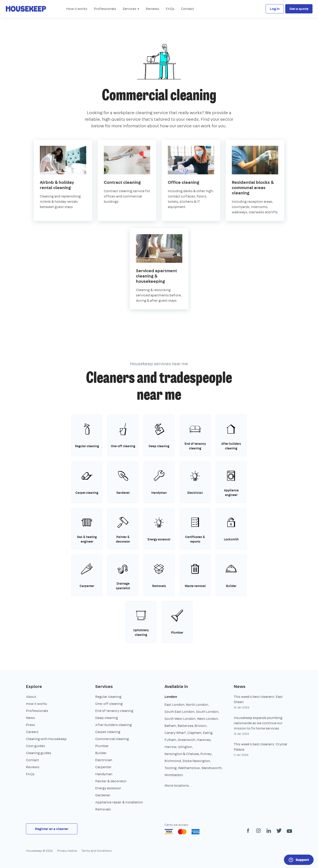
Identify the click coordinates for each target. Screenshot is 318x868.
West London (207, 719)
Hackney (204, 740)
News (30, 718)
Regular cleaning (108, 697)
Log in (275, 9)
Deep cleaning (107, 718)
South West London (180, 719)
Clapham (194, 733)
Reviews (153, 9)
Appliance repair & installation (119, 802)
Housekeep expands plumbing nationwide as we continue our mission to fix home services (258, 723)
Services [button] (131, 9)
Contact (187, 9)
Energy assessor (108, 788)
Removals (103, 809)
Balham (170, 726)
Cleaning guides (39, 753)
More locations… (178, 785)
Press (30, 725)
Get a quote (299, 9)
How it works (77, 9)
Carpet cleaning (108, 732)
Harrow (171, 747)
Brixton (200, 726)
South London (207, 712)
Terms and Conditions (97, 851)
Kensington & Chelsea (182, 754)
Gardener (103, 795)
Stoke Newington (196, 761)
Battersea (185, 726)
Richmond (173, 761)
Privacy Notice (67, 851)
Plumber (102, 746)
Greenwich (186, 740)
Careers (32, 732)
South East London (179, 712)
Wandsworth (212, 768)
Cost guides (36, 746)
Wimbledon (174, 775)
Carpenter (103, 767)
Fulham (170, 740)
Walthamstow (189, 768)
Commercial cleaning (112, 739)
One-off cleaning (109, 704)
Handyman (104, 774)
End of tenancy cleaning (114, 711)
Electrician (104, 760)
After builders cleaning (113, 725)
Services (104, 686)
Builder (101, 753)
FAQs (170, 9)
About (31, 697)
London (171, 697)
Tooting (171, 768)
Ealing (208, 733)
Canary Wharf (175, 733)
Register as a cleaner (52, 829)
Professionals (105, 9)
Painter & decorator (111, 781)
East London (174, 705)
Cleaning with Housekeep (46, 739)
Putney (206, 754)
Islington (185, 747)
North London (197, 705)
